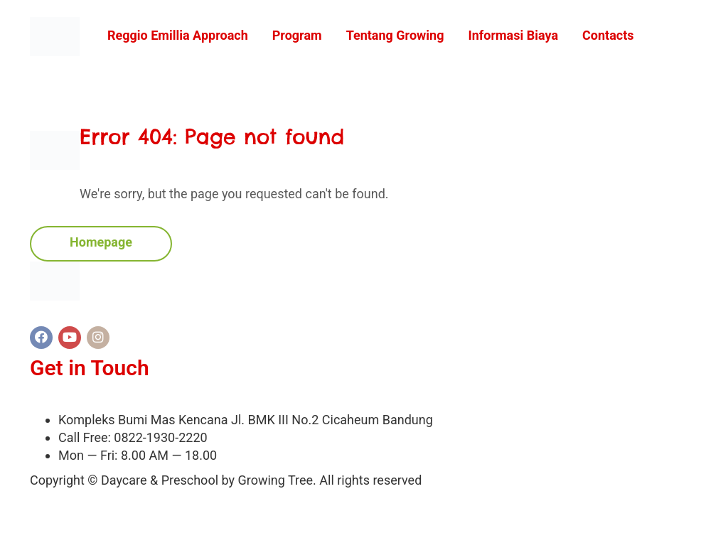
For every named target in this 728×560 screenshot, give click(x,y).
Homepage (101, 242)
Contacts (608, 35)
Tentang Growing (395, 35)
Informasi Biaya (513, 35)
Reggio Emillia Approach (178, 35)
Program (297, 35)
